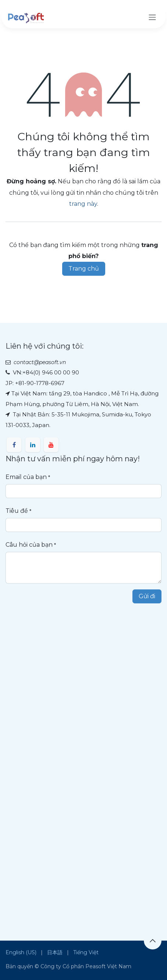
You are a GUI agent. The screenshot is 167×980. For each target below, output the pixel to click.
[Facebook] (14, 445)
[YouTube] (51, 445)
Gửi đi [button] (147, 596)
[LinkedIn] (33, 445)
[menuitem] (21, 953)
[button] (153, 941)
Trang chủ (84, 269)
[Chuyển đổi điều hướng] (152, 17)
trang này (83, 204)
